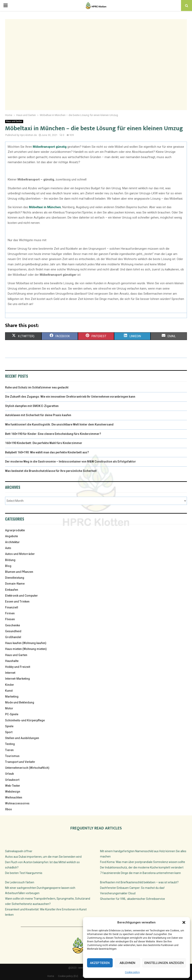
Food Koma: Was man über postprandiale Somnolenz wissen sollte (143, 862)
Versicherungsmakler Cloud (118, 893)
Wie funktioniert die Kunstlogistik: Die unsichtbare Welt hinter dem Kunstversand (59, 424)
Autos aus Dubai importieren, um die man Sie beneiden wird (43, 857)
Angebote (11, 536)
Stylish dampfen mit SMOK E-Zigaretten (32, 406)
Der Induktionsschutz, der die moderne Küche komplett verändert (142, 867)
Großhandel (13, 637)
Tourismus (12, 756)
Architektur (12, 542)
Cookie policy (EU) (68, 976)
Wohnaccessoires (17, 803)
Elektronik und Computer (21, 596)
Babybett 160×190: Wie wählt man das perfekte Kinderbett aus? (47, 452)
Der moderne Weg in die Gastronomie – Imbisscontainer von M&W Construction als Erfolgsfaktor (70, 462)
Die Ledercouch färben (20, 882)
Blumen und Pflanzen (19, 572)
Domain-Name (15, 584)
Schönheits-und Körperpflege (25, 720)
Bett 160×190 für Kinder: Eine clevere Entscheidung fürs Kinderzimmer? (53, 434)
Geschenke (13, 625)
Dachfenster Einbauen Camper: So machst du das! (132, 888)
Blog (8, 566)
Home (51, 976)
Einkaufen (12, 590)
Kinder (10, 685)
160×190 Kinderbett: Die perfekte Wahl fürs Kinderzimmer (44, 443)
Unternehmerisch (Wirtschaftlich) (27, 768)
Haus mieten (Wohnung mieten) (26, 649)
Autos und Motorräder (20, 554)
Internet (10, 673)
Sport (9, 732)
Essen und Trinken (17, 602)
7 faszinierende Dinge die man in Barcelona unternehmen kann (140, 873)
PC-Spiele (12, 714)
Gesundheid (13, 631)
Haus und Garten (14, 121)
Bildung (10, 560)
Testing (10, 744)
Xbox (8, 809)
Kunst (9, 691)
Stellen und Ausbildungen (22, 738)
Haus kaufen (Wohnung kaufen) (26, 643)
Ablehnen (127, 963)
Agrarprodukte (15, 530)
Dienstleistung (15, 578)
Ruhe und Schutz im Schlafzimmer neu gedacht (37, 387)
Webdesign (13, 792)
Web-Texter (13, 786)
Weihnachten (14, 797)
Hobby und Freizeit (18, 667)
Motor (9, 708)
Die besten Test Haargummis (24, 873)
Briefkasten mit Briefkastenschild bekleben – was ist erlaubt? (139, 882)
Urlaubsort (12, 780)
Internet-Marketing (17, 679)
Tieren (9, 750)
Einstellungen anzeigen (164, 963)
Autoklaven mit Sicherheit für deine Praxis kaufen (38, 415)
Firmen (10, 613)
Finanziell (12, 607)
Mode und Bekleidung (20, 702)
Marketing (12, 697)
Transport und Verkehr (20, 762)
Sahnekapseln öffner (19, 851)
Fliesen (10, 619)
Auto (8, 548)
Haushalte (12, 661)
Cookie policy (132, 972)
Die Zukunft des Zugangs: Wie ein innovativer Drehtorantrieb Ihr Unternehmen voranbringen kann (70, 397)
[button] (184, 922)
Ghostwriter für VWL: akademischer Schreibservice (133, 899)
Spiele (9, 726)
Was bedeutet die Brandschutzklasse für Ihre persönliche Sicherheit (51, 471)
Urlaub (9, 774)
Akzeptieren (100, 963)
